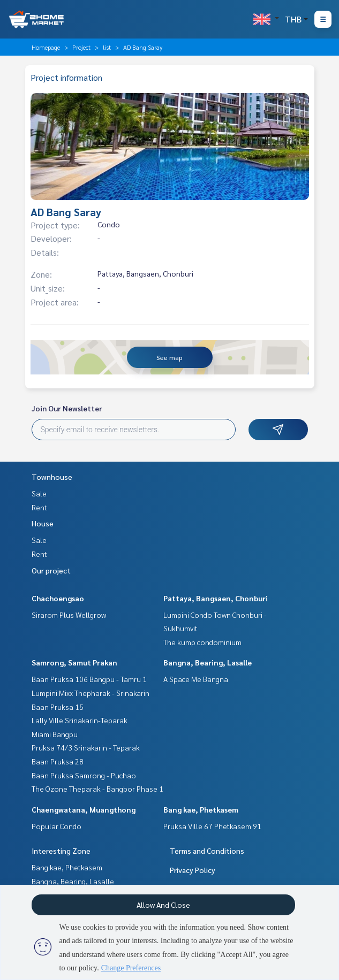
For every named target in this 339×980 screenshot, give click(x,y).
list (107, 47)
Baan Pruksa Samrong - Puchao (84, 775)
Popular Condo (56, 826)
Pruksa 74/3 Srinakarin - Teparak (86, 747)
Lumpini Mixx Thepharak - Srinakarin (91, 693)
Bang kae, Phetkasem (201, 809)
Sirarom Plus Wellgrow (69, 615)
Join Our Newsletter (67, 408)
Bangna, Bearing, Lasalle (208, 662)
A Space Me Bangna (196, 679)
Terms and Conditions (207, 851)
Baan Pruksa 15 (58, 707)
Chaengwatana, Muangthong (84, 809)
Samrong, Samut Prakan (74, 662)
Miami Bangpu (55, 734)
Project (81, 47)
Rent (39, 507)
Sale (39, 493)
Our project (51, 570)
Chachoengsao (58, 598)
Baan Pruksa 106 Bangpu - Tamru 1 (89, 679)
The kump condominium (202, 642)
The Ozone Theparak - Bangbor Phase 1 (97, 788)
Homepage (46, 47)
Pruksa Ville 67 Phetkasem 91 (212, 826)
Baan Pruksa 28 (58, 761)
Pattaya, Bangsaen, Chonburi (216, 598)
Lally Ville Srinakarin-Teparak (80, 720)
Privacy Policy (193, 870)
